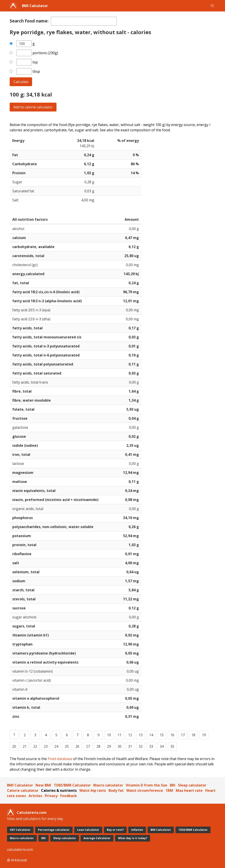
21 (25, 746)
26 (77, 746)
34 (162, 746)
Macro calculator (108, 785)
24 (56, 746)
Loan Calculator (88, 830)
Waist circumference (145, 790)
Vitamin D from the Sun (146, 785)
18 (193, 735)
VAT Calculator (20, 830)
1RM (169, 790)
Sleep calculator (192, 785)
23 (46, 746)
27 (88, 746)
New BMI (43, 785)
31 (130, 746)
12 (130, 735)
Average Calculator (97, 838)
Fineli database (60, 759)
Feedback (69, 796)
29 (109, 746)
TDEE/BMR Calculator (72, 785)
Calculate (21, 82)
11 (120, 735)
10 (109, 735)
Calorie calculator (23, 790)
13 (141, 735)
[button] (212, 6)
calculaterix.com (20, 849)
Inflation (137, 830)
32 (141, 746)
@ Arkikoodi (17, 860)
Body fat (116, 790)
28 (98, 746)
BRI (173, 785)
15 (162, 735)
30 (120, 746)
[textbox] (84, 21)
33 (151, 746)
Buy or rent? (115, 830)
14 (151, 735)
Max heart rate (189, 790)
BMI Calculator (35, 6)
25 (67, 746)
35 (172, 746)
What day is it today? (133, 838)
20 (14, 746)
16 (172, 735)
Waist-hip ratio (93, 790)
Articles (35, 796)
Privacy (51, 796)
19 (204, 735)
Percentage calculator (54, 830)
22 (35, 746)
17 (183, 735)
